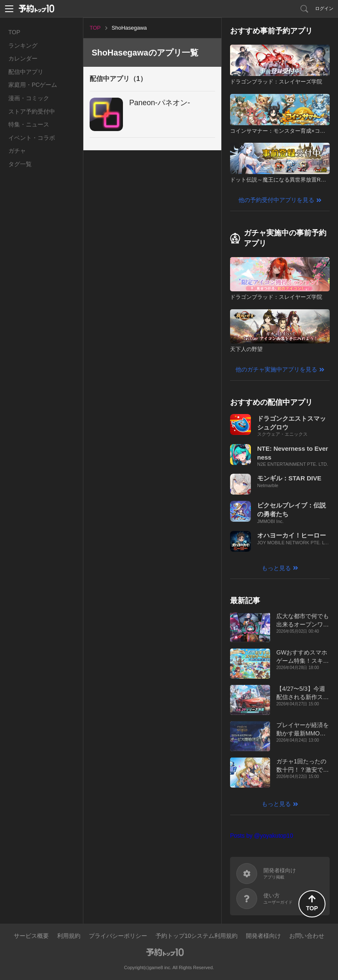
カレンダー (23, 58)
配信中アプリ (26, 72)
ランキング (23, 45)
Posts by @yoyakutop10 (262, 836)
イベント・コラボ (32, 138)
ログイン (324, 8)
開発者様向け (263, 936)
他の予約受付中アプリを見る (276, 200)
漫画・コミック (29, 98)
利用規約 (69, 936)
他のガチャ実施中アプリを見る (276, 369)
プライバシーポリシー (118, 936)
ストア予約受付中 (32, 111)
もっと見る (276, 568)
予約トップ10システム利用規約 (197, 936)
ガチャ (17, 151)
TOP (14, 32)
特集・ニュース (29, 124)
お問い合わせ (307, 936)
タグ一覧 (20, 164)
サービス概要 (31, 936)
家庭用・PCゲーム (33, 85)
